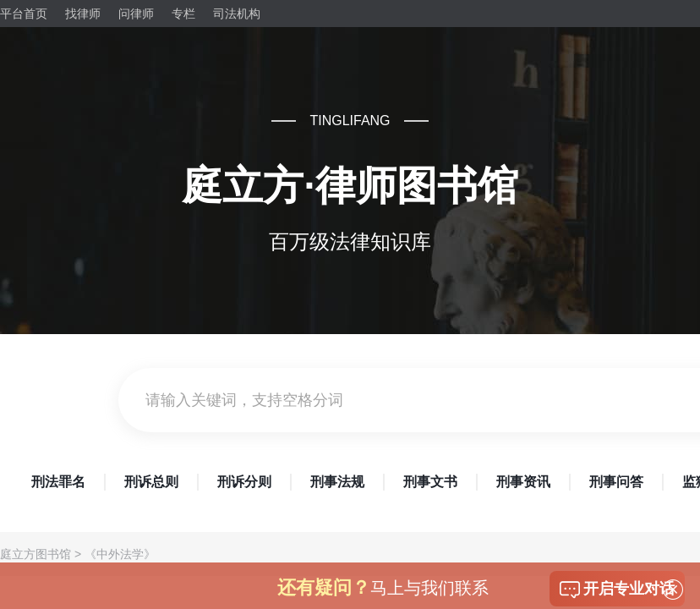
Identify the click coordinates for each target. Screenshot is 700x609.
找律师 (83, 14)
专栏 (183, 14)
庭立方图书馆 (36, 554)
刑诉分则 (244, 482)
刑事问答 (616, 482)
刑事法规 (337, 482)
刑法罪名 (58, 482)
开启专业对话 (617, 590)
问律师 (136, 14)
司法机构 (237, 14)
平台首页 (24, 14)
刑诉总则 (151, 482)
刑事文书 (430, 482)
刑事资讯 (523, 482)
